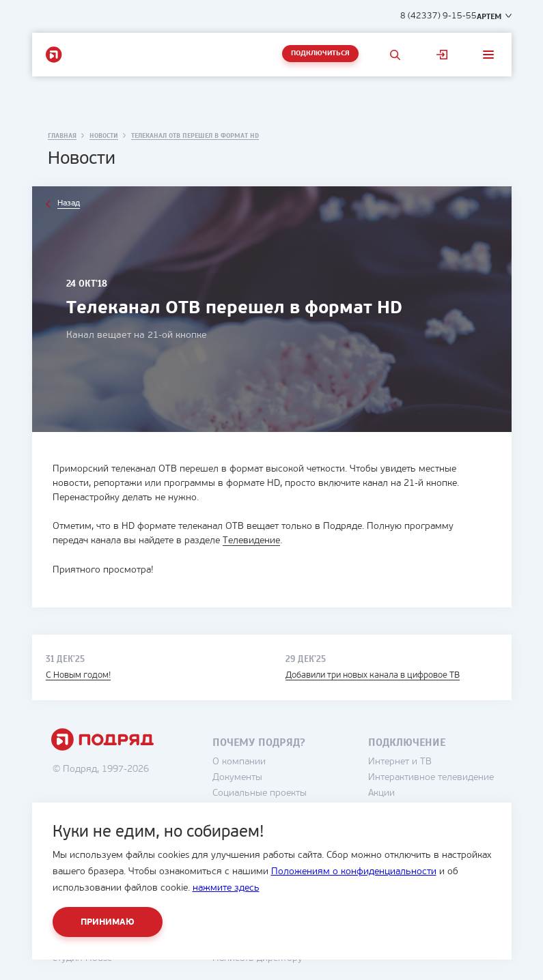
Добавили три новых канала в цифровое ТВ (373, 675)
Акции (381, 793)
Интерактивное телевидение (431, 777)
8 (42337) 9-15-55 (438, 16)
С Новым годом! (78, 675)
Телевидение (251, 541)
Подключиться (320, 54)
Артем (489, 16)
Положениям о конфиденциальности (354, 872)
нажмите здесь (226, 888)
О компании (239, 761)
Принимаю (108, 922)
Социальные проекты (260, 793)
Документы (237, 777)
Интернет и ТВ (400, 761)
